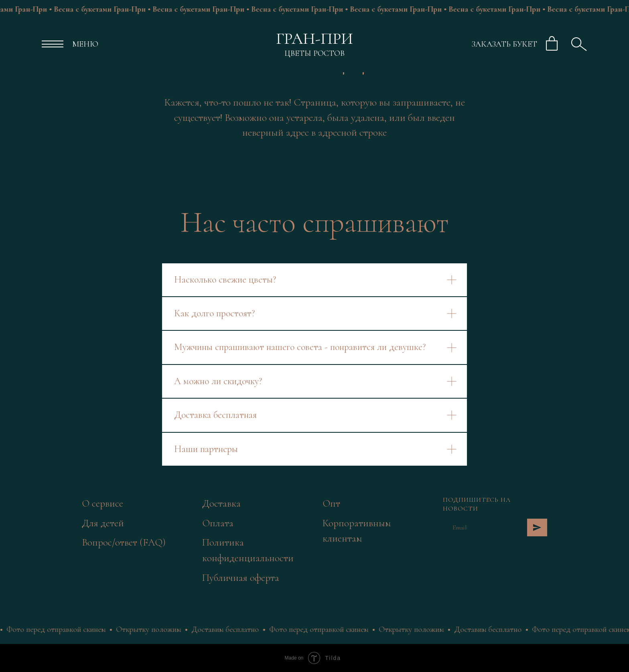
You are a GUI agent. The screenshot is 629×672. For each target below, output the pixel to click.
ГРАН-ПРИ (314, 39)
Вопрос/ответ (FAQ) (124, 542)
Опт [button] (331, 503)
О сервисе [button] (102, 503)
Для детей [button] (103, 523)
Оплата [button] (218, 523)
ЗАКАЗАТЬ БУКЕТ (504, 44)
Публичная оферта (241, 578)
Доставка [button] (221, 503)
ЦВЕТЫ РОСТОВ (314, 53)
